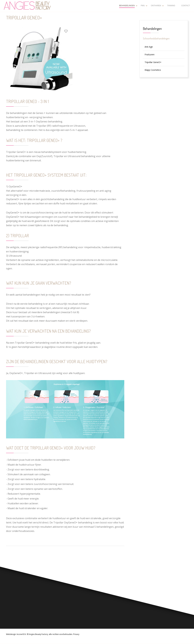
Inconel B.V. (22, 634)
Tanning (171, 6)
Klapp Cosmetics (153, 70)
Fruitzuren (150, 54)
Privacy (76, 634)
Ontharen (156, 6)
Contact (186, 6)
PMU (143, 6)
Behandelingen (127, 6)
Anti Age (149, 47)
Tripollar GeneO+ (153, 62)
